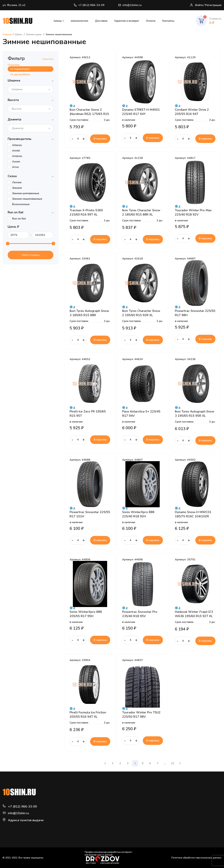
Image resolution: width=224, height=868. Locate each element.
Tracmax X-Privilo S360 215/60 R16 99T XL (86, 212)
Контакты (168, 21)
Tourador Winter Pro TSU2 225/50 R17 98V (141, 714)
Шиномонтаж (80, 21)
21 (173, 763)
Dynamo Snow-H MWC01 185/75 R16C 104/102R (193, 514)
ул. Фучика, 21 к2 (14, 5)
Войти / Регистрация (206, 5)
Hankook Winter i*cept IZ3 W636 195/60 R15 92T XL (194, 614)
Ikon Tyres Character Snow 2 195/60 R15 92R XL (141, 313)
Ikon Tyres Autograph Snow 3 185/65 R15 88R (89, 313)
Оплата (151, 21)
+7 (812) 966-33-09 (89, 5)
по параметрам (20, 69)
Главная (7, 34)
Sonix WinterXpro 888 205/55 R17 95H (86, 614)
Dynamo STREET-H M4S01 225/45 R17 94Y (141, 112)
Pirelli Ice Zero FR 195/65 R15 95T (88, 414)
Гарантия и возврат (127, 21)
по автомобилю (20, 74)
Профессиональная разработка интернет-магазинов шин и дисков (109, 857)
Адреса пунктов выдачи (26, 820)
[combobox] (31, 89)
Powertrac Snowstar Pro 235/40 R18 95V (140, 614)
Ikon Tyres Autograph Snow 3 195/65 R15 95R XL (195, 414)
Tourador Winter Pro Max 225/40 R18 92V (193, 212)
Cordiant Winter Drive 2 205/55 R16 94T (192, 112)
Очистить (48, 59)
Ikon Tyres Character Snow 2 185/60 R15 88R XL (141, 212)
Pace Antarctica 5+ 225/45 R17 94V (141, 414)
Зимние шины (34, 34)
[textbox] (18, 89)
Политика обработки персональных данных (196, 858)
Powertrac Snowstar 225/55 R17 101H (90, 514)
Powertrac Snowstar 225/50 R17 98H (195, 313)
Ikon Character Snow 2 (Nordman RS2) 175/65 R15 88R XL (89, 112)
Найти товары (31, 255)
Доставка (101, 21)
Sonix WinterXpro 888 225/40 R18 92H (138, 514)
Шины (58, 21)
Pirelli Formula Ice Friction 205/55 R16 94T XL (88, 714)
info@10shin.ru (130, 5)
